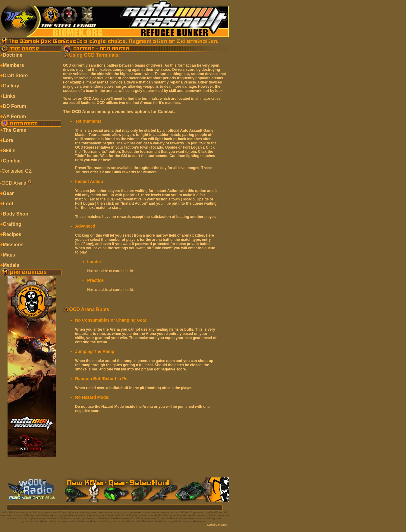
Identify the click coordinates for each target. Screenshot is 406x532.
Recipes (12, 234)
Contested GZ (17, 171)
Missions (13, 245)
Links (9, 96)
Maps (9, 255)
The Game (14, 130)
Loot (8, 204)
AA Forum (14, 116)
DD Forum (14, 106)
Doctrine (13, 55)
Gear (8, 193)
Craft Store (15, 76)
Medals (11, 265)
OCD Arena (14, 183)
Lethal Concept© (217, 525)
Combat (12, 161)
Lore (8, 140)
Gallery (11, 86)
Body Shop (15, 214)
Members (13, 65)
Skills (9, 151)
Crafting (12, 224)
